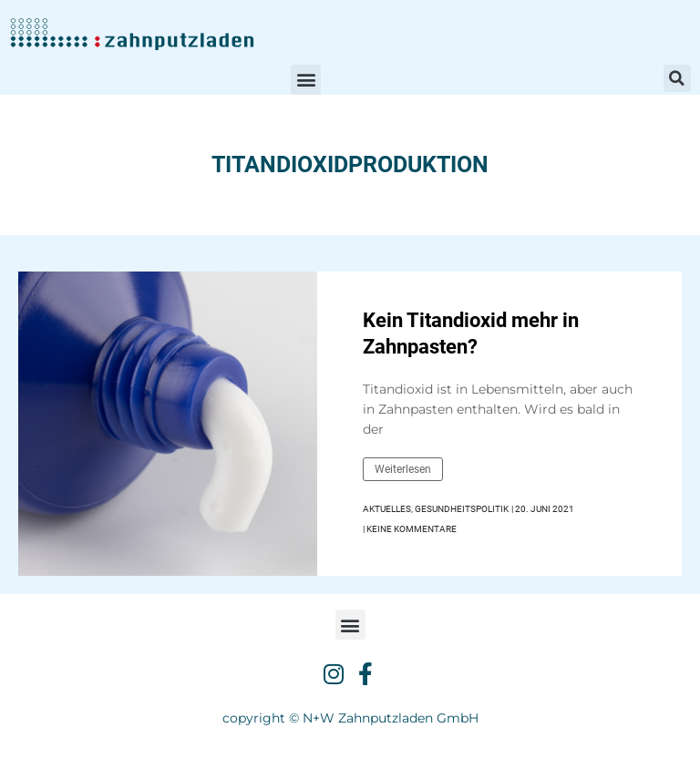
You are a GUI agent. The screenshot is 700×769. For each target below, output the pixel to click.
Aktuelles (387, 509)
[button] (306, 80)
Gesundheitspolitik (462, 509)
